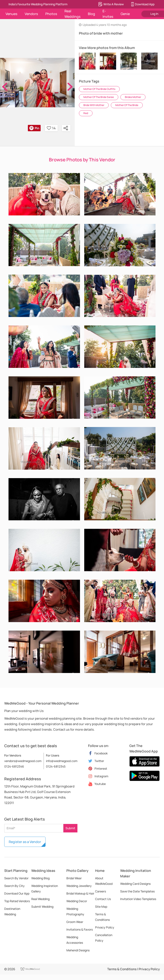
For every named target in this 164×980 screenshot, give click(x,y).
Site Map (101, 907)
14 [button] (51, 128)
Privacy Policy (105, 927)
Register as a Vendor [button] (25, 842)
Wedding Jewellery (79, 886)
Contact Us (103, 899)
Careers (101, 891)
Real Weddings (72, 14)
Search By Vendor (16, 878)
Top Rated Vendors (17, 901)
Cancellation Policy (104, 938)
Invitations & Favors (80, 929)
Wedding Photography (75, 911)
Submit (70, 828)
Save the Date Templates (137, 891)
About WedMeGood (104, 881)
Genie (125, 14)
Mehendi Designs (78, 950)
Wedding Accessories (75, 940)
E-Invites (108, 14)
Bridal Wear (74, 878)
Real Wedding (40, 899)
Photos (51, 14)
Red (86, 113)
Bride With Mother (94, 105)
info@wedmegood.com (62, 761)
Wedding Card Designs (135, 884)
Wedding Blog (40, 878)
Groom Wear (75, 922)
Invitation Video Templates (138, 899)
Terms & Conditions (102, 917)
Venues (11, 14)
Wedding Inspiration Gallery (45, 889)
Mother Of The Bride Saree (99, 97)
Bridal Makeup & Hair (80, 893)
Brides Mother (133, 97)
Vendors (31, 14)
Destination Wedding (12, 911)
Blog (91, 14)
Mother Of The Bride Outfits (99, 89)
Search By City (14, 886)
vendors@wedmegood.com (23, 761)
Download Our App (17, 893)
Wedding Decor (77, 901)
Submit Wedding (42, 907)
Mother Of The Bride (127, 105)
